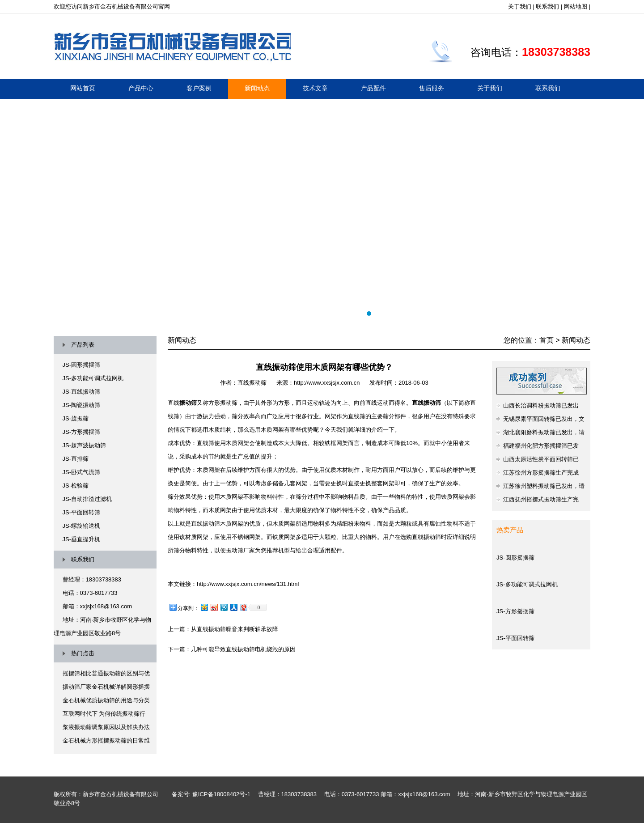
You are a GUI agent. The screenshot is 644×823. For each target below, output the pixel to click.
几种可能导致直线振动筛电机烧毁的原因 (243, 649)
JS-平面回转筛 (82, 512)
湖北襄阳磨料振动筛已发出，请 (544, 432)
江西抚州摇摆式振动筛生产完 (541, 499)
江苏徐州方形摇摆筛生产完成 (541, 473)
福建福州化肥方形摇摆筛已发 (541, 446)
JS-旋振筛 (76, 418)
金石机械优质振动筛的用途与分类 (106, 700)
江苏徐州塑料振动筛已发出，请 (544, 486)
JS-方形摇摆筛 (82, 432)
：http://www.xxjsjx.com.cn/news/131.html (245, 584)
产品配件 (373, 88)
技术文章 (315, 88)
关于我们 (520, 6)
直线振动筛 (252, 383)
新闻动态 (257, 88)
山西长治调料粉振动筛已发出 (541, 405)
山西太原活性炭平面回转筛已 (541, 459)
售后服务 (432, 88)
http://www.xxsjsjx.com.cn (327, 383)
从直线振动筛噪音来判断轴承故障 (235, 629)
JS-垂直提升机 (82, 539)
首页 (547, 340)
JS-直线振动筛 (82, 392)
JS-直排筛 (76, 459)
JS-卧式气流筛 (82, 472)
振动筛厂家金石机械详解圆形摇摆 (106, 687)
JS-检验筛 (76, 486)
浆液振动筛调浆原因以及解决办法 (106, 727)
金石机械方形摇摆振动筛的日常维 (106, 740)
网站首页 (83, 88)
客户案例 (199, 88)
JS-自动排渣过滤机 (87, 499)
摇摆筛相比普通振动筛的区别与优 (106, 673)
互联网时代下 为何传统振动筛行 (104, 714)
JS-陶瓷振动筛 (82, 405)
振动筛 (188, 403)
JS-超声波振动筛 (85, 445)
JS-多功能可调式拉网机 (93, 378)
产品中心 (141, 88)
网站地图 (576, 6)
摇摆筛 (322, 211)
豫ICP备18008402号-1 (221, 794)
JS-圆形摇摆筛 (82, 365)
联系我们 (547, 6)
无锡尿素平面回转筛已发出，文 (544, 419)
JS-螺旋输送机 (82, 526)
